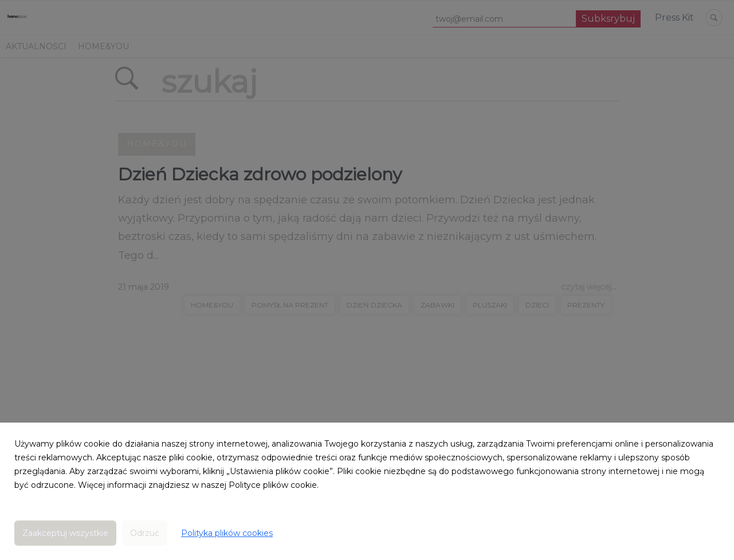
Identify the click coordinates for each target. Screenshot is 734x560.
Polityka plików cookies (227, 533)
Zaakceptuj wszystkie (65, 533)
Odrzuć (145, 533)
